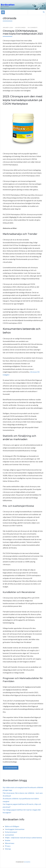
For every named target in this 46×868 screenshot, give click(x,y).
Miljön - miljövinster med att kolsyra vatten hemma (23, 838)
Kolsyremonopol (11, 832)
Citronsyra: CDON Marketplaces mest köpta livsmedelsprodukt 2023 (23, 32)
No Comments (33, 27)
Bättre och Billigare (12, 826)
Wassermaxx (10, 843)
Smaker (8, 840)
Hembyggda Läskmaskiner (15, 829)
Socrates (27, 862)
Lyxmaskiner (9, 835)
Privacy (8, 846)
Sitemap (8, 849)
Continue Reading (11, 768)
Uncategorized (20, 27)
